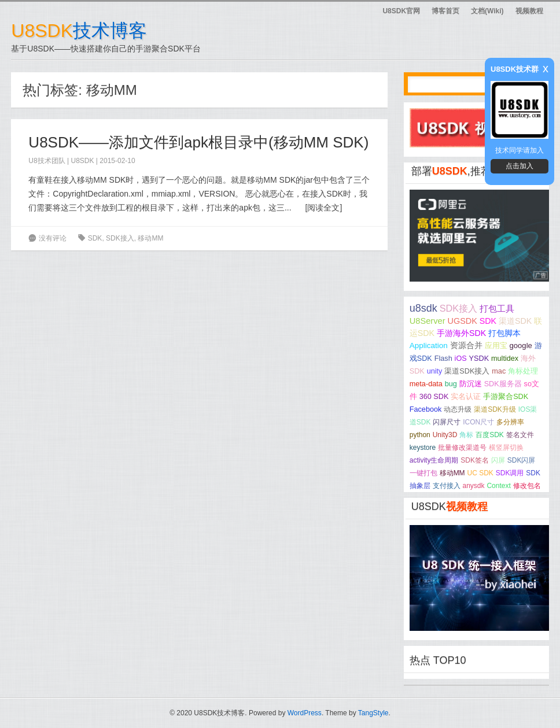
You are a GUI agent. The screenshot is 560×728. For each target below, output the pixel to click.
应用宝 (496, 345)
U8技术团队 (47, 161)
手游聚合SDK (506, 397)
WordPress (305, 713)
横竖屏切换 (506, 448)
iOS (461, 359)
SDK (95, 238)
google (520, 345)
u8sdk (423, 308)
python (420, 435)
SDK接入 (120, 238)
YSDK (479, 359)
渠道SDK (515, 321)
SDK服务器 (503, 384)
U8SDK (83, 161)
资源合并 (466, 345)
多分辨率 (510, 422)
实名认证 (466, 397)
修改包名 (527, 486)
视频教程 (529, 11)
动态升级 (458, 409)
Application (429, 345)
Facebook (426, 409)
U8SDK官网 (401, 11)
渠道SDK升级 (495, 409)
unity (435, 371)
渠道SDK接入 (467, 371)
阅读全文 (323, 208)
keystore (423, 448)
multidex (505, 359)
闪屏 (498, 460)
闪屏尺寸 (447, 422)
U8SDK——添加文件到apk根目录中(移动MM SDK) (198, 142)
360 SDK (434, 397)
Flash (443, 359)
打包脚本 (504, 333)
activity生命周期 (434, 460)
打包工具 (497, 309)
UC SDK (480, 473)
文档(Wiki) (487, 11)
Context (498, 486)
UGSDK (462, 321)
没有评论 (53, 238)
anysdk (474, 486)
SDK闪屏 (522, 460)
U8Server (428, 321)
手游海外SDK (461, 333)
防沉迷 (471, 384)
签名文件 (520, 435)
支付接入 (447, 486)
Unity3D (445, 435)
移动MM (150, 238)
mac (499, 371)
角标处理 (523, 371)
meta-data (426, 384)
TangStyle (373, 713)
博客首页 (445, 11)
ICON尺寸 (478, 422)
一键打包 (423, 473)
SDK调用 (510, 473)
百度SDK (490, 435)
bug (451, 384)
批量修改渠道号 (462, 448)
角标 (466, 435)
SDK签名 (475, 460)
